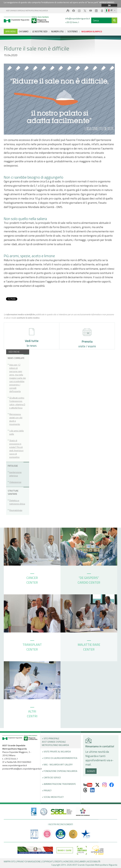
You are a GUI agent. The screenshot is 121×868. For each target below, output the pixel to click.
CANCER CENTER (32, 579)
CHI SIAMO (24, 31)
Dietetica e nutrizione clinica (17, 502)
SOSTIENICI (73, 31)
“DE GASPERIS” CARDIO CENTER (89, 579)
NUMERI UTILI (57, 31)
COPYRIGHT (47, 861)
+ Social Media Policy (53, 797)
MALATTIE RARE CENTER (89, 646)
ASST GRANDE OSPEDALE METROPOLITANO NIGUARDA (27, 11)
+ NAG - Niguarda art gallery (57, 764)
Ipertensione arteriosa (15, 474)
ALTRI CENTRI (32, 713)
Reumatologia (16, 510)
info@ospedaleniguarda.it (78, 18)
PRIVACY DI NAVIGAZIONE (29, 861)
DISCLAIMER (80, 861)
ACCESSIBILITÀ (94, 861)
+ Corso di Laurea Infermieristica (60, 758)
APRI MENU (11, 31)
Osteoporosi (15, 482)
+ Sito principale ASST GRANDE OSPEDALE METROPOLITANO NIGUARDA (55, 742)
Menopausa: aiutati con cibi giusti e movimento (16, 419)
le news (32, 338)
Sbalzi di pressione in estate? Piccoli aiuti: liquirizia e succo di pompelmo (16, 449)
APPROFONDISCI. (107, 2)
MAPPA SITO (10, 861)
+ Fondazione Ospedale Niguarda (60, 771)
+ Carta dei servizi (51, 777)
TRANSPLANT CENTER (32, 646)
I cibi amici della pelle (16, 432)
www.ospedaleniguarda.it (15, 765)
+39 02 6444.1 (72, 22)
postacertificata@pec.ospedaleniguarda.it (22, 769)
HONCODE (68, 861)
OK (109, 5)
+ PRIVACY (47, 790)
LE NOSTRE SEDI (40, 31)
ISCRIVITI (91, 771)
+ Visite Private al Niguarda (56, 752)
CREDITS (58, 861)
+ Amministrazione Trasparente (59, 784)
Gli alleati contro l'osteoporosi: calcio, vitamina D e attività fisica (17, 403)
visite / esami (87, 338)
